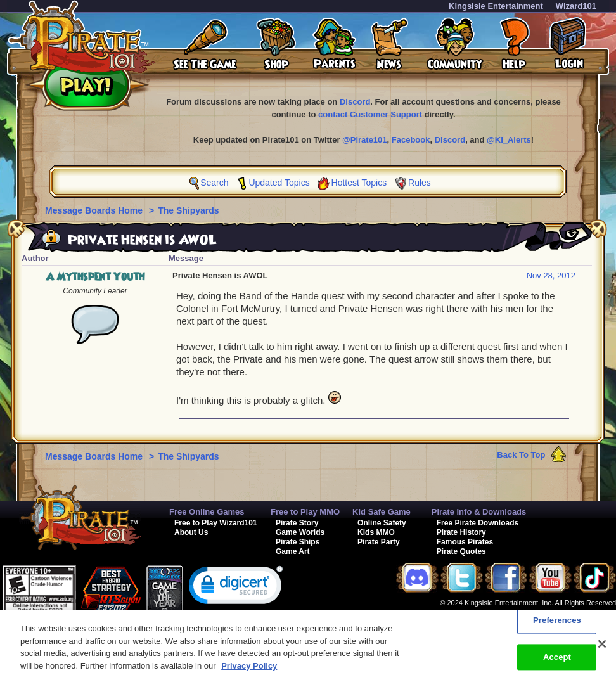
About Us (191, 532)
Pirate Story (297, 523)
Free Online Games (207, 512)
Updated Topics (279, 183)
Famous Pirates (465, 542)
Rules (420, 183)
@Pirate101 (365, 140)
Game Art (293, 551)
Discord (355, 102)
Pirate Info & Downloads (479, 512)
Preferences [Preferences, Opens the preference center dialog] (557, 625)
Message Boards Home (95, 210)
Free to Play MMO (305, 512)
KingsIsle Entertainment (496, 6)
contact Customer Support (370, 114)
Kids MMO (376, 532)
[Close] (602, 649)
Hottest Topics (359, 183)
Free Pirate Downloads (478, 523)
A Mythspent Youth (95, 277)
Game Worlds (300, 532)
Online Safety (382, 523)
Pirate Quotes (461, 551)
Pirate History (461, 532)
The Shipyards (188, 210)
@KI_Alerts (509, 140)
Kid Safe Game (382, 512)
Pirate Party (379, 542)
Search (214, 183)
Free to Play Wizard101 (216, 523)
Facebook (411, 140)
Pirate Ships (298, 542)
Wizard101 (576, 6)
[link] (236, 588)
